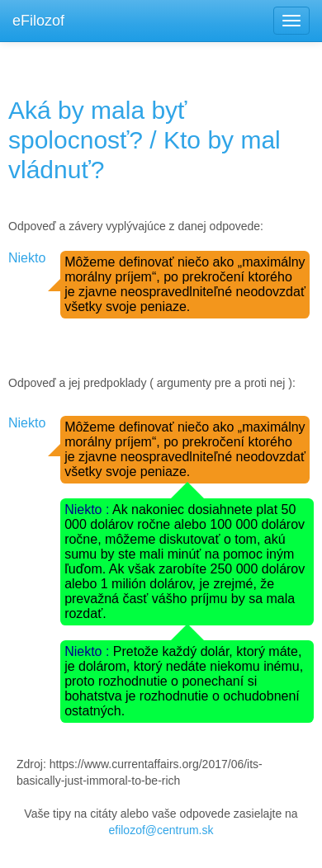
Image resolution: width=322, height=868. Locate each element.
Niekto (27, 258)
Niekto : (88, 509)
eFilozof (38, 21)
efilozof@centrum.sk (161, 830)
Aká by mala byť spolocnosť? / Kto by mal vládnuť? (144, 140)
